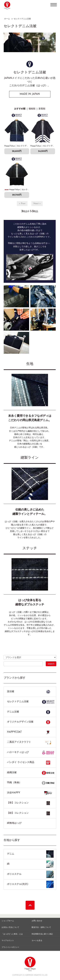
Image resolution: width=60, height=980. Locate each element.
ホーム (7, 19)
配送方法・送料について (41, 927)
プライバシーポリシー (10, 947)
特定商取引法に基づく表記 (42, 934)
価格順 (32, 109)
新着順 (42, 109)
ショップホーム (8, 921)
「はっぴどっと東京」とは (12, 934)
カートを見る (37, 941)
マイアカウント (8, 941)
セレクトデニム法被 (22, 19)
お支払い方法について (10, 927)
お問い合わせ (37, 921)
